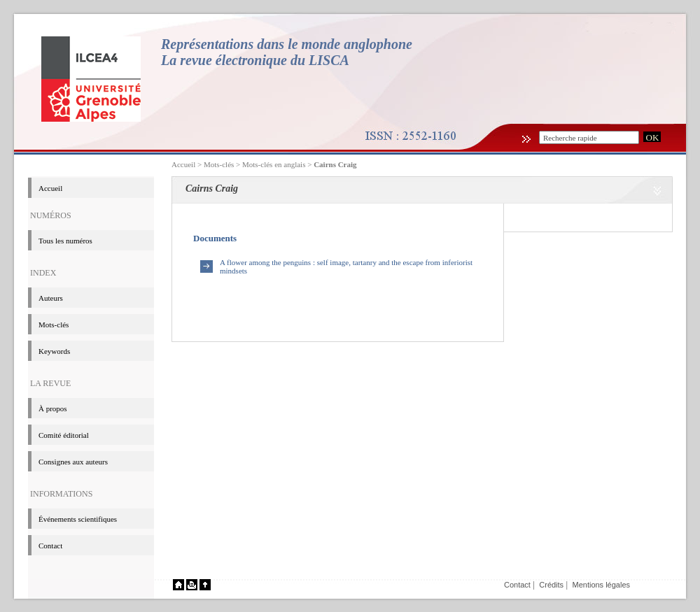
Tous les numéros (65, 241)
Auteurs (51, 298)
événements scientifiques (78, 519)
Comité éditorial (64, 435)
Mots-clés (54, 325)
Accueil (183, 164)
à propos (53, 408)
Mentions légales (601, 585)
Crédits (551, 585)
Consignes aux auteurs (73, 462)
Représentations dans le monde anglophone (287, 44)
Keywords (54, 351)
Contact (50, 546)
